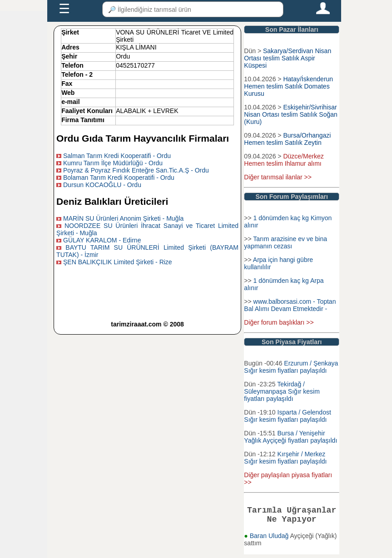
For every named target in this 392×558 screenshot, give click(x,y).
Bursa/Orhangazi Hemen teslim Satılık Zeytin (287, 139)
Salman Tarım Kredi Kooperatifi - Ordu (117, 156)
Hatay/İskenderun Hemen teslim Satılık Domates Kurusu (288, 86)
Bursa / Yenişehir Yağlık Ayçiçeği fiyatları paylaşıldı (290, 437)
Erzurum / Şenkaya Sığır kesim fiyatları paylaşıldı (291, 367)
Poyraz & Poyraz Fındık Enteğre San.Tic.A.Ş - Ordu (136, 170)
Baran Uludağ (270, 539)
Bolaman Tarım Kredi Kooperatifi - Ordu (119, 178)
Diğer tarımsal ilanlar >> (278, 177)
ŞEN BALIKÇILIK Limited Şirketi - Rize (118, 262)
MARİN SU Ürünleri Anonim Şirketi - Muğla (123, 218)
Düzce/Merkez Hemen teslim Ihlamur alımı (284, 160)
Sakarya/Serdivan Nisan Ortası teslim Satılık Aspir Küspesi (288, 58)
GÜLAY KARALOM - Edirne (102, 240)
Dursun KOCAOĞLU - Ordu (102, 185)
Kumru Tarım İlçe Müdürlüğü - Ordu (113, 163)
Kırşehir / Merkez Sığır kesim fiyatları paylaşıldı (285, 458)
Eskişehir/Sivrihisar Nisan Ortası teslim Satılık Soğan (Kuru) (290, 114)
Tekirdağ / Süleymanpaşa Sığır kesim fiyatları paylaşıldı (282, 391)
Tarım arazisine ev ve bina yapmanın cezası (285, 242)
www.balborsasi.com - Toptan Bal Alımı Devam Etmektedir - (290, 305)
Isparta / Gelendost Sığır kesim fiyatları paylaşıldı (287, 416)
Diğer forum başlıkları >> (279, 322)
